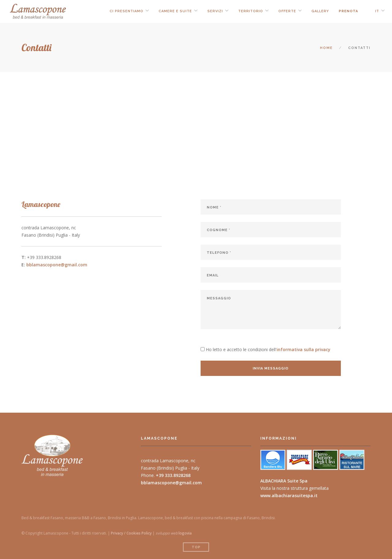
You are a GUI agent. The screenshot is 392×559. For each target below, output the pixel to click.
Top (196, 547)
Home (326, 48)
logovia (185, 533)
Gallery (320, 11)
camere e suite (175, 11)
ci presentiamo (126, 11)
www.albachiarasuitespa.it (289, 495)
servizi (215, 11)
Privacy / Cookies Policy (131, 533)
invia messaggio (271, 368)
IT (377, 11)
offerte (287, 11)
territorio (251, 11)
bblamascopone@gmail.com (57, 265)
